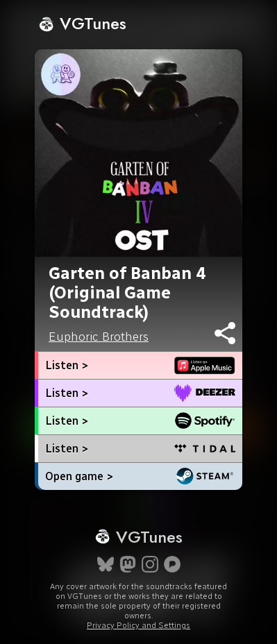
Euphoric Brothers (99, 337)
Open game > (79, 476)
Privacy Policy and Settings (138, 625)
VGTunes (82, 23)
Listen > (67, 365)
